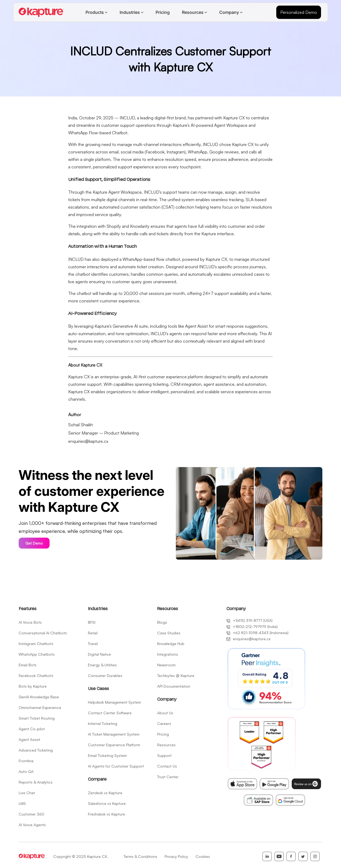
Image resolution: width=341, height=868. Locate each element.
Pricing (163, 12)
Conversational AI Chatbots (43, 633)
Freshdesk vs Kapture (106, 814)
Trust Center (168, 777)
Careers (164, 723)
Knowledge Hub (171, 644)
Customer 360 (31, 814)
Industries (130, 12)
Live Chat (27, 793)
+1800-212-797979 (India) (252, 627)
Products (95, 12)
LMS (22, 803)
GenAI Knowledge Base (39, 697)
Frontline (26, 761)
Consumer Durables (105, 676)
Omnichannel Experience (40, 707)
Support (164, 755)
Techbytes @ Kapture (176, 676)
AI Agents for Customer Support (116, 766)
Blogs (162, 622)
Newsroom (166, 665)
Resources (193, 12)
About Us (165, 713)
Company (229, 12)
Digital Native (99, 654)
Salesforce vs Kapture (107, 803)
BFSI (92, 622)
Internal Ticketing (103, 723)
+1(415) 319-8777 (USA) (249, 620)
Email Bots (28, 665)
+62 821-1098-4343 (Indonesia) (257, 633)
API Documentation (174, 686)
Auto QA (26, 771)
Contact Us (167, 766)
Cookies (203, 856)
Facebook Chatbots (36, 676)
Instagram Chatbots (36, 644)
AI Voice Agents (32, 825)
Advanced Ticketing (36, 750)
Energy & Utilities (102, 665)
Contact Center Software (110, 713)
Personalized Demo (299, 12)
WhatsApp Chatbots (37, 654)
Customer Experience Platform (114, 745)
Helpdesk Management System (114, 702)
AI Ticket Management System (114, 734)
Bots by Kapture (33, 686)
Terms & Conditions (140, 856)
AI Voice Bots (30, 622)
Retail (93, 633)
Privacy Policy (176, 856)
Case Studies (169, 633)
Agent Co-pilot (32, 729)
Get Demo (34, 543)
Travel (93, 644)
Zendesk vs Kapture (105, 793)
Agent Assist (29, 739)
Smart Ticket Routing (37, 718)
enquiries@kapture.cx (88, 441)
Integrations (168, 654)
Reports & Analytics (36, 782)
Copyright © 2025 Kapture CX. (81, 856)
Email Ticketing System (107, 755)
